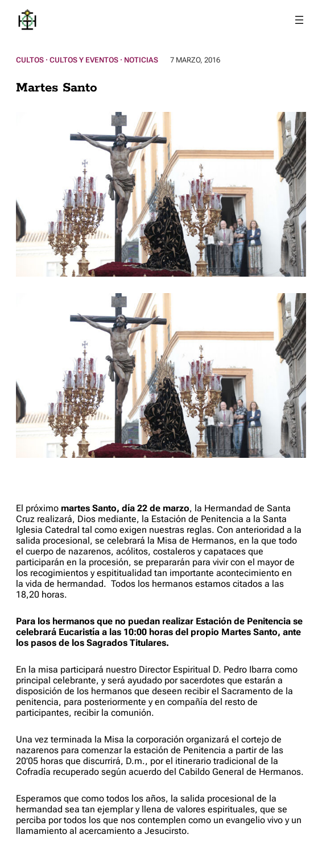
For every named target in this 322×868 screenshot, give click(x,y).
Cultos (30, 60)
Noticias (141, 60)
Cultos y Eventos (84, 60)
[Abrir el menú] (299, 20)
